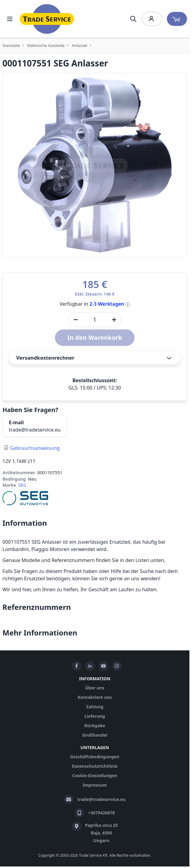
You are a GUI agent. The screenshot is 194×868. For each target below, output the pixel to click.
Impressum (95, 785)
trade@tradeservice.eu (35, 430)
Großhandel (95, 735)
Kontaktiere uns (95, 697)
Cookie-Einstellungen (95, 776)
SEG (22, 485)
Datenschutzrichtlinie (95, 766)
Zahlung (95, 707)
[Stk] (95, 320)
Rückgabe (95, 726)
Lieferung (95, 716)
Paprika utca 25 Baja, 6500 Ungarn (102, 833)
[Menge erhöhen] (114, 320)
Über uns (95, 688)
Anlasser (80, 45)
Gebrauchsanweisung (35, 448)
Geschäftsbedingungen (95, 757)
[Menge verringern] (76, 320)
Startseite (11, 45)
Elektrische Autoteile (46, 45)
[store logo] (47, 19)
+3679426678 (101, 813)
